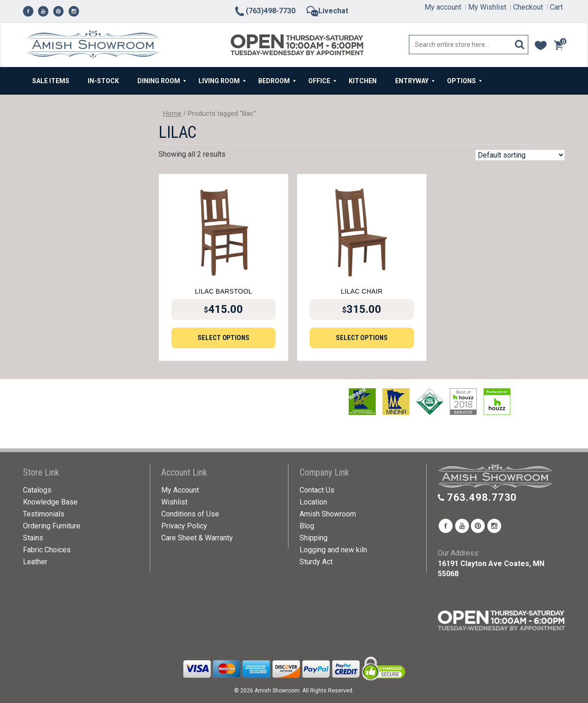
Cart (556, 7)
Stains (33, 538)
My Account (180, 490)
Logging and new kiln (333, 550)
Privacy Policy (184, 526)
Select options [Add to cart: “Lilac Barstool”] (223, 338)
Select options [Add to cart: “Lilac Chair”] (362, 338)
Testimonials (44, 514)
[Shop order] (520, 155)
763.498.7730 (482, 497)
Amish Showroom (328, 514)
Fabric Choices (47, 550)
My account (443, 7)
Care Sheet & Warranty (197, 538)
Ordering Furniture (52, 526)
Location (313, 502)
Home (172, 113)
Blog (307, 526)
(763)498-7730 (265, 11)
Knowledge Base (50, 502)
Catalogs (37, 490)
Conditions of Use (190, 514)
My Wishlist (487, 7)
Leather (35, 562)
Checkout (528, 7)
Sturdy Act (316, 562)
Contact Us (317, 490)
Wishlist (174, 502)
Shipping (314, 538)
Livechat (327, 11)
